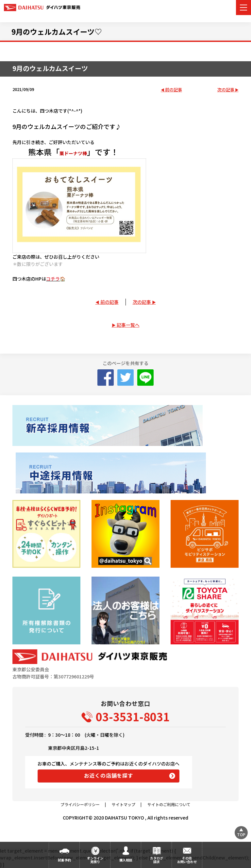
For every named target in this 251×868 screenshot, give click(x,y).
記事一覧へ (128, 325)
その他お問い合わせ (187, 860)
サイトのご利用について (169, 804)
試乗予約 (64, 860)
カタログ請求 (157, 860)
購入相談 (126, 860)
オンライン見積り (95, 860)
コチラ (53, 279)
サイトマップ (124, 804)
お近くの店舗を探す (109, 775)
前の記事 (174, 90)
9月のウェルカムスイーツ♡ (57, 31)
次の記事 (226, 90)
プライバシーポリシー (80, 804)
